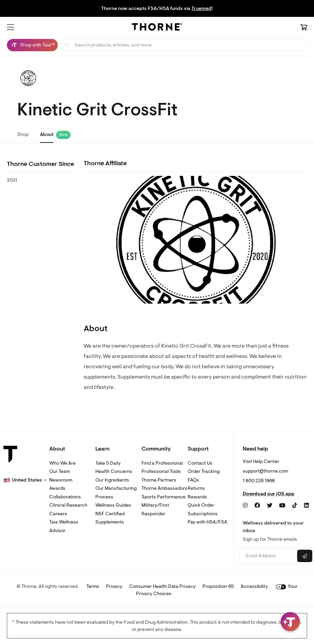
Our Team (60, 471)
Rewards (197, 497)
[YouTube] (282, 506)
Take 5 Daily (108, 463)
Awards (57, 488)
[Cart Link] (304, 28)
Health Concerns (114, 471)
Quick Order (201, 505)
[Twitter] (270, 506)
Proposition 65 (218, 586)
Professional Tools (161, 471)
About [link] (47, 134)
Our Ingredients (112, 480)
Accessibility (254, 586)
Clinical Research (68, 505)
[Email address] (267, 556)
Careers (58, 514)
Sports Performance (164, 497)
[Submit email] (305, 556)
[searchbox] (184, 45)
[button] (11, 27)
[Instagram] (245, 506)
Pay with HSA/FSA (207, 522)
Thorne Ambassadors (164, 488)
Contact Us (200, 463)
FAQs (193, 480)
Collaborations (65, 497)
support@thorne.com (265, 471)
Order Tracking (204, 471)
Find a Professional (162, 463)
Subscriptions (203, 514)
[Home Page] (157, 28)
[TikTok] (295, 506)
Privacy (114, 586)
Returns (196, 488)
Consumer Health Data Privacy (162, 586)
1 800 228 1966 (259, 481)
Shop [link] (23, 134)
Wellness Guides (113, 505)
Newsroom (61, 480)
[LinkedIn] (306, 506)
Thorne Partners (159, 480)
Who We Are (62, 463)
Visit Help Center (261, 461)
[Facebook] (257, 506)
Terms (93, 586)
